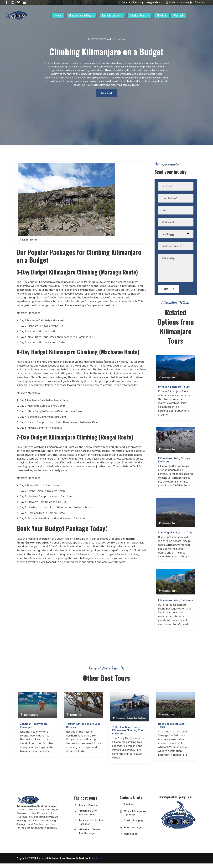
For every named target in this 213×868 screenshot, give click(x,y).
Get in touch (107, 94)
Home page (131, 838)
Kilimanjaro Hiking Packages (169, 603)
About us (161, 15)
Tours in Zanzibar (89, 810)
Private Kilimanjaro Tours (174, 389)
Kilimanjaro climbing (80, 15)
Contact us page (134, 825)
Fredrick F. (98, 863)
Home (58, 15)
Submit (170, 291)
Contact (179, 15)
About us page (133, 832)
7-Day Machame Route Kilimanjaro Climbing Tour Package (128, 735)
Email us (129, 809)
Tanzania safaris (110, 15)
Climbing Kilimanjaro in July (175, 534)
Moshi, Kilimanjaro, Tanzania (135, 818)
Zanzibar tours (138, 15)
